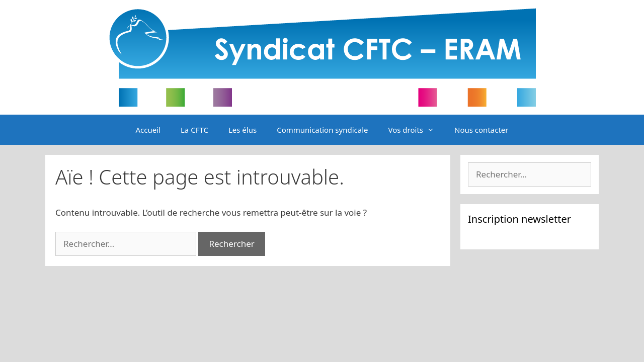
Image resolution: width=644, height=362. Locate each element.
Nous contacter (481, 130)
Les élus (243, 130)
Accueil (148, 130)
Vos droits (416, 130)
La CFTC (194, 130)
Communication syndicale (322, 130)
